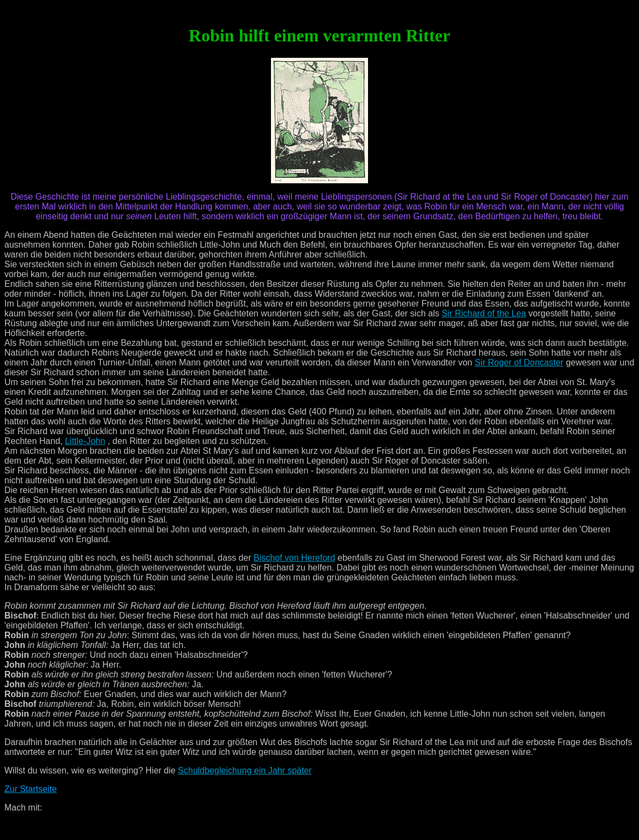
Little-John (85, 441)
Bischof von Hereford (294, 558)
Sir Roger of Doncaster (519, 362)
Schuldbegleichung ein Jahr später (245, 770)
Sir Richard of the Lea (484, 313)
